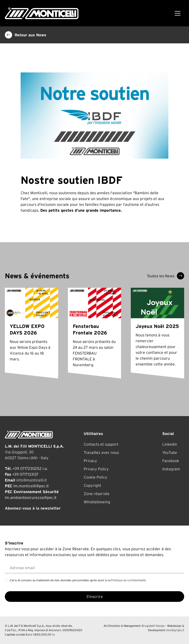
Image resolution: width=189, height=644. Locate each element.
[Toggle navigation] (178, 13)
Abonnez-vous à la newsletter (33, 508)
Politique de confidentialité (128, 580)
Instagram (171, 469)
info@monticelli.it (32, 480)
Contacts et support (101, 444)
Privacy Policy (96, 469)
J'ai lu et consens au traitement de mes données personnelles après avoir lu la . (78, 580)
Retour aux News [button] (26, 35)
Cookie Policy (95, 477)
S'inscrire (95, 597)
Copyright (92, 485)
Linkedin (170, 444)
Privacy (90, 461)
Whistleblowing (97, 502)
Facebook (171, 461)
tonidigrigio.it (175, 630)
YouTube (170, 452)
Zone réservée (97, 494)
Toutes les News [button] (165, 276)
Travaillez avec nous (101, 452)
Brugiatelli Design (153, 626)
